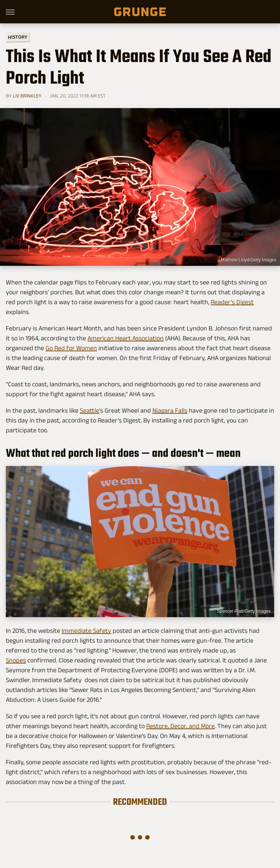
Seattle (90, 410)
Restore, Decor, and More (180, 726)
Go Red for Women (71, 348)
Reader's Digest (232, 302)
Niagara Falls (170, 410)
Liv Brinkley (27, 96)
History (18, 37)
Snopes (16, 660)
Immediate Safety (86, 631)
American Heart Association (126, 338)
